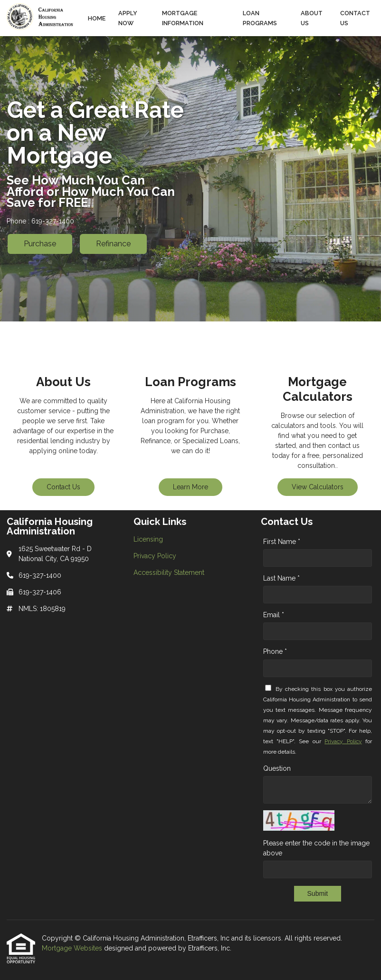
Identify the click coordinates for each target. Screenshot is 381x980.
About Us (312, 18)
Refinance (113, 244)
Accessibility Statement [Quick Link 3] (169, 572)
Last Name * (281, 578)
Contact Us (355, 18)
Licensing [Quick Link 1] (148, 539)
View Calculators (318, 487)
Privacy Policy (343, 741)
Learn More (190, 487)
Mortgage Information (183, 18)
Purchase (40, 244)
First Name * (282, 542)
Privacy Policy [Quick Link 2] (155, 556)
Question (277, 768)
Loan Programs (260, 18)
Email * (274, 615)
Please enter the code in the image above (316, 848)
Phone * (275, 651)
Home (97, 18)
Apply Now (128, 18)
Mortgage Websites (73, 948)
